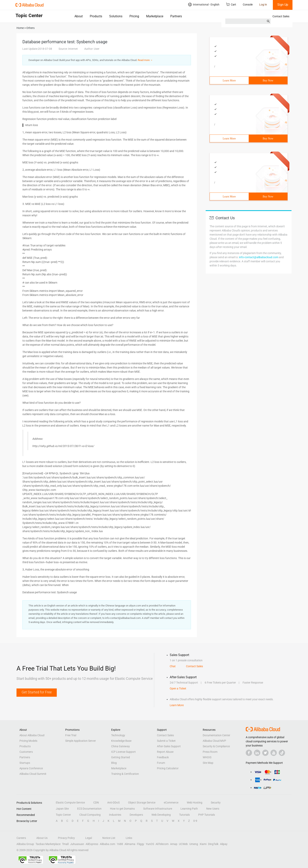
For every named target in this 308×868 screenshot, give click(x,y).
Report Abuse (165, 752)
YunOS (150, 844)
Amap (174, 844)
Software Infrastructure (158, 809)
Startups (25, 763)
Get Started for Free (37, 692)
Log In (263, 5)
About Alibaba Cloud (32, 735)
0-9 (195, 821)
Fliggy (141, 844)
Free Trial (71, 735)
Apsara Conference (31, 768)
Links (129, 838)
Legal (89, 838)
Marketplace (155, 16)
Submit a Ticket (166, 741)
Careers (21, 838)
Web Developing (161, 815)
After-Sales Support (169, 746)
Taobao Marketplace (48, 844)
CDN (96, 803)
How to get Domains (122, 809)
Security (216, 803)
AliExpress (92, 844)
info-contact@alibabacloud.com (259, 257)
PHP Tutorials (207, 815)
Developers (136, 815)
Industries (115, 815)
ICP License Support (123, 752)
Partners (176, 16)
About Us (42, 838)
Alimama (130, 844)
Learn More (229, 81)
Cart (231, 4)
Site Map (208, 763)
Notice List (109, 838)
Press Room (210, 752)
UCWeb (183, 844)
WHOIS (207, 757)
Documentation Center (216, 735)
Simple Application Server (81, 741)
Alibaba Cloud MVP (214, 741)
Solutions (116, 16)
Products (96, 16)
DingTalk (213, 844)
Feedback (163, 757)
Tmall (65, 844)
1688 (120, 844)
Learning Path (189, 809)
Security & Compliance (216, 746)
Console (248, 5)
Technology (118, 735)
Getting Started (121, 757)
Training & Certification (125, 774)
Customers (26, 752)
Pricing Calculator (168, 768)
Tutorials (184, 815)
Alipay (224, 844)
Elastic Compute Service (70, 803)
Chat (173, 666)
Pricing (134, 16)
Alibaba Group (25, 844)
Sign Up (283, 5)
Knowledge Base (121, 741)
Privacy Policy (66, 838)
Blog (114, 763)
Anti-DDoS (113, 803)
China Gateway (121, 746)
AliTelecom (162, 844)
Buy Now (268, 81)
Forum (161, 763)
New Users (213, 809)
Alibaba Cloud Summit (33, 774)
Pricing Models (28, 741)
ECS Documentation (89, 809)
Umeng (194, 844)
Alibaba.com (107, 844)
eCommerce (171, 803)
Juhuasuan (77, 844)
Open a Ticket (178, 688)
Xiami (203, 844)
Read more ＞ (145, 60)
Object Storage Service (142, 803)
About (79, 16)
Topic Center (63, 815)
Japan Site (62, 809)
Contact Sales (281, 16)
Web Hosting (195, 803)
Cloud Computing (90, 815)
